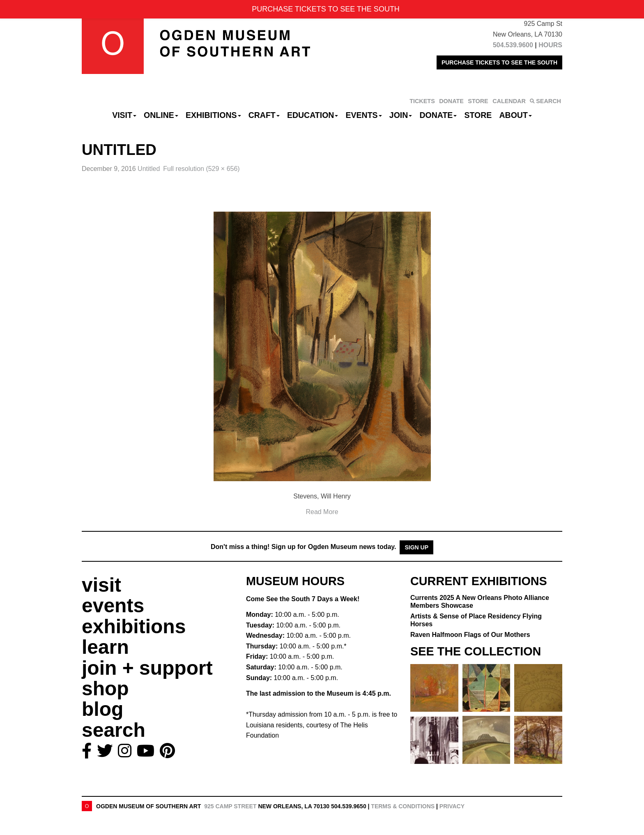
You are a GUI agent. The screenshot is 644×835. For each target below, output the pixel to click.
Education (313, 115)
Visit (124, 115)
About (516, 115)
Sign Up (416, 547)
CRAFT (264, 115)
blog (102, 709)
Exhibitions (213, 115)
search (114, 730)
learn (105, 647)
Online (161, 115)
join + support (147, 668)
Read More (322, 512)
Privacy (452, 806)
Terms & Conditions (403, 806)
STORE (478, 101)
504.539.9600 (513, 45)
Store (478, 115)
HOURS (550, 45)
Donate (438, 115)
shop (105, 689)
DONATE (451, 101)
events (113, 605)
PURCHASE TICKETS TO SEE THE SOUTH (499, 62)
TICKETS (422, 101)
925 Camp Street (230, 806)
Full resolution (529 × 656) (201, 169)
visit (101, 585)
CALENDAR (509, 101)
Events (364, 115)
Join (401, 115)
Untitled (149, 169)
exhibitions (134, 626)
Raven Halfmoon (470, 635)
